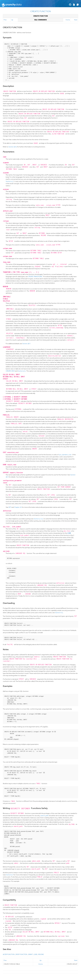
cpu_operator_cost (65, 455)
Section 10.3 (59, 613)
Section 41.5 (22, 371)
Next (76, 20)
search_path (45, 816)
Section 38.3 (13, 147)
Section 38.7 (27, 344)
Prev (5, 20)
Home (68, 20)
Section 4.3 (10, 181)
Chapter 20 (18, 507)
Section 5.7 (10, 875)
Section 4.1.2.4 (39, 519)
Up (12, 20)
